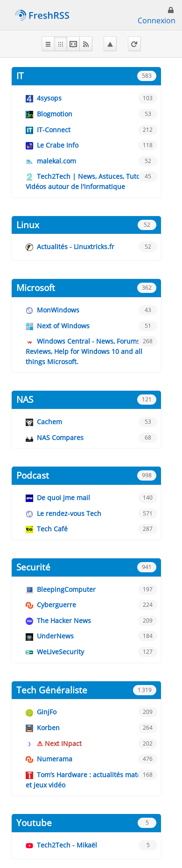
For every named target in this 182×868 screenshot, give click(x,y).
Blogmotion (55, 114)
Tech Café (52, 529)
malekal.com (56, 161)
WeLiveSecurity (60, 652)
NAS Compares (60, 437)
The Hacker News (64, 620)
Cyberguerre (56, 605)
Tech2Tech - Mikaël (67, 845)
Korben (48, 728)
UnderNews (55, 636)
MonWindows (58, 310)
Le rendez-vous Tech (69, 513)
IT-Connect (54, 130)
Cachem (49, 422)
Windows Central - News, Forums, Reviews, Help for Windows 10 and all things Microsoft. (84, 351)
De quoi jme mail (63, 498)
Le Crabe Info (58, 145)
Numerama (55, 759)
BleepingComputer (66, 589)
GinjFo (47, 712)
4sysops (49, 98)
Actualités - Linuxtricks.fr (76, 247)
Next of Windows (63, 326)
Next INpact (63, 743)
